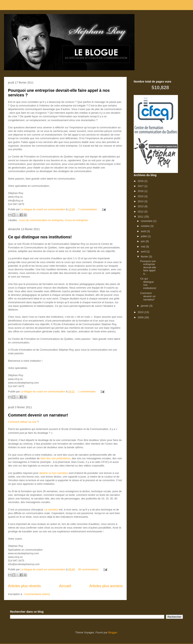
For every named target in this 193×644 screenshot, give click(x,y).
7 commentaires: (88, 209)
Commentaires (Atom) (37, 594)
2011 (141, 217)
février (145, 257)
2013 (141, 206)
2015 (141, 196)
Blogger (113, 632)
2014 (141, 201)
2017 (141, 186)
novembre (147, 221)
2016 (141, 191)
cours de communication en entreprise (41, 220)
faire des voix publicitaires (55, 458)
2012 (141, 212)
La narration (51, 510)
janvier (145, 306)
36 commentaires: (89, 569)
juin (143, 241)
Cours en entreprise (76, 220)
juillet (144, 236)
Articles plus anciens (106, 586)
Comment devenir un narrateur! (38, 415)
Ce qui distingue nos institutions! (40, 237)
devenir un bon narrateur (53, 473)
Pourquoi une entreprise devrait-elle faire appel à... (148, 267)
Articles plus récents (24, 586)
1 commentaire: (87, 391)
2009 (141, 317)
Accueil (65, 586)
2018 (141, 181)
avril (144, 252)
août (144, 231)
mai (143, 246)
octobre (146, 226)
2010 (141, 312)
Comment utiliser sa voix (22, 422)
